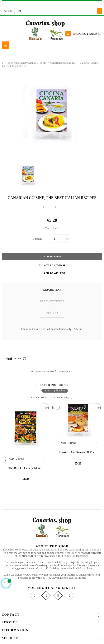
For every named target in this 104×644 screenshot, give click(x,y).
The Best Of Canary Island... (26, 468)
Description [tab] (52, 290)
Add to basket (52, 256)
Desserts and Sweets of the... (78, 452)
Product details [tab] (52, 301)
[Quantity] (59, 239)
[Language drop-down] (19, 11)
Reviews (52, 313)
